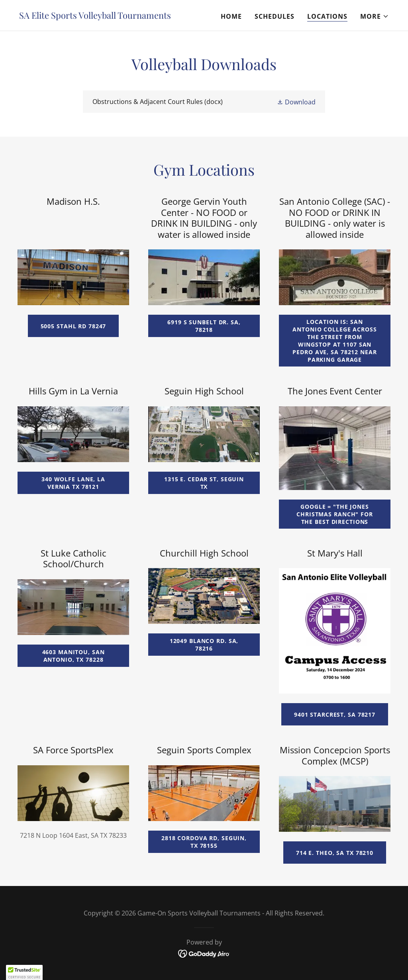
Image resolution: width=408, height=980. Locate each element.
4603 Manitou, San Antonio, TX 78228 (74, 656)
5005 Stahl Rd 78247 (74, 326)
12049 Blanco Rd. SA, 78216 (204, 645)
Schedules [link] (275, 16)
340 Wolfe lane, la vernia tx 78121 (73, 483)
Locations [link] (327, 16)
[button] (375, 16)
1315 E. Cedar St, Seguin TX (204, 483)
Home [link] (231, 16)
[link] (95, 16)
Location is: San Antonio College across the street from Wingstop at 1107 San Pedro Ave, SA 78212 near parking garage (334, 341)
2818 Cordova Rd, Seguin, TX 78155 (204, 842)
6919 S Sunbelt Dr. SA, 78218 (204, 326)
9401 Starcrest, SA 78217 (335, 714)
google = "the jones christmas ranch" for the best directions (335, 514)
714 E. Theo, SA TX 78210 (335, 853)
